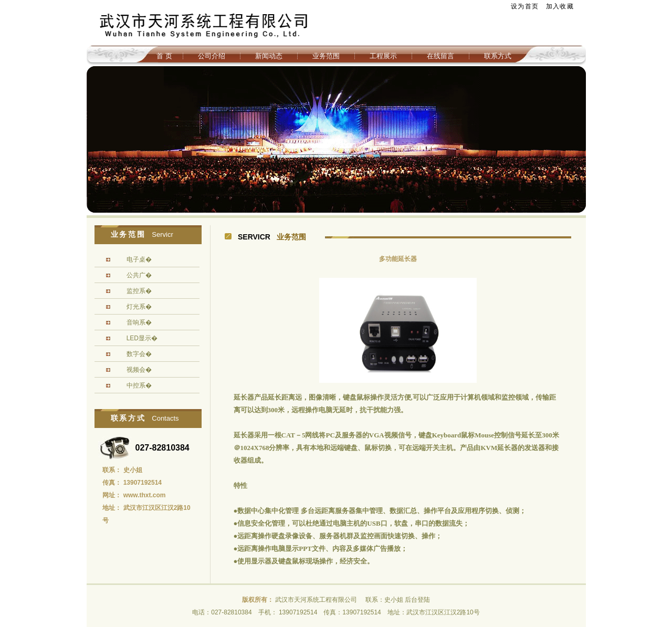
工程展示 (383, 56)
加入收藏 (560, 6)
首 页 (164, 56)
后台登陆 (417, 600)
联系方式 (498, 56)
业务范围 (326, 56)
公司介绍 (212, 56)
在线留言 (440, 56)
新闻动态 (269, 56)
